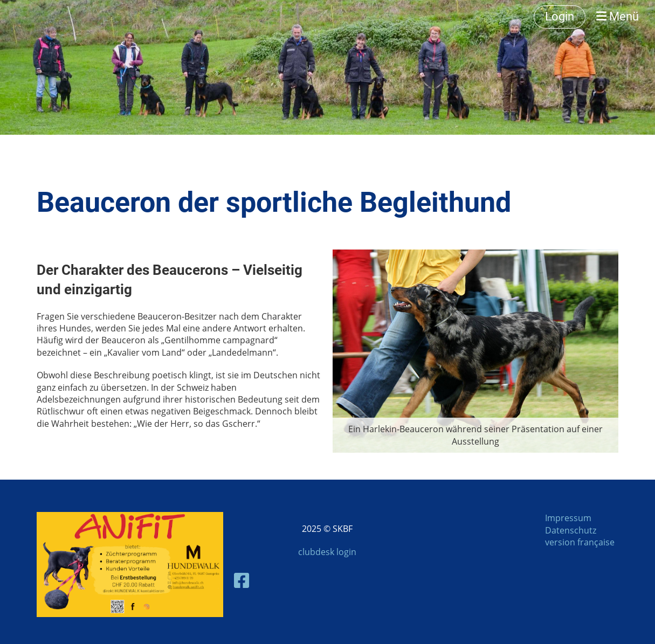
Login (560, 16)
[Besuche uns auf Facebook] (242, 580)
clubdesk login (327, 552)
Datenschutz (571, 530)
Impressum (568, 518)
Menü (618, 16)
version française (580, 542)
